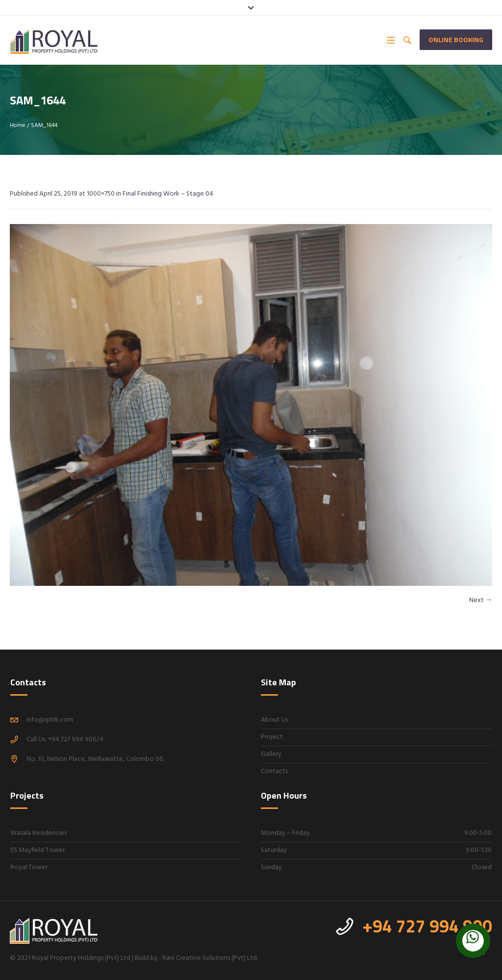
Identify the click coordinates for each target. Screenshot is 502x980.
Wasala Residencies (38, 833)
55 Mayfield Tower (38, 850)
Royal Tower (29, 867)
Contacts (274, 771)
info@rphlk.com (50, 720)
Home (18, 126)
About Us (275, 720)
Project (272, 737)
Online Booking (456, 39)
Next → (481, 600)
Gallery (271, 754)
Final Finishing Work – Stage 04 (168, 194)
